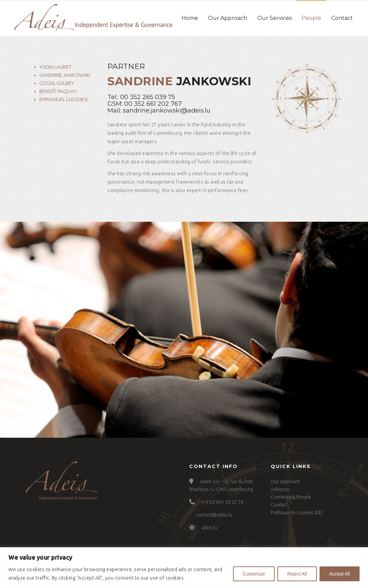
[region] (184, 568)
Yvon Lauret (56, 67)
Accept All (340, 574)
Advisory (280, 489)
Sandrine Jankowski (65, 75)
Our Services (274, 18)
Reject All (297, 574)
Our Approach (228, 18)
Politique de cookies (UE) (297, 513)
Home (190, 18)
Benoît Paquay (58, 91)
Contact (342, 18)
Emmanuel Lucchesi (63, 99)
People (311, 18)
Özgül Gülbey (57, 83)
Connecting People (291, 497)
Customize (254, 574)
